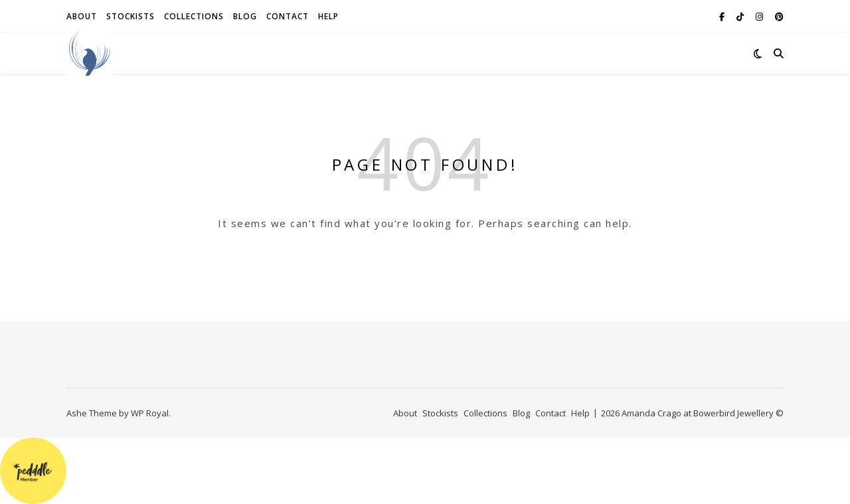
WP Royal (150, 413)
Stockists (130, 16)
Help (328, 16)
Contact (288, 16)
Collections (194, 16)
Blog (245, 16)
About (82, 16)
